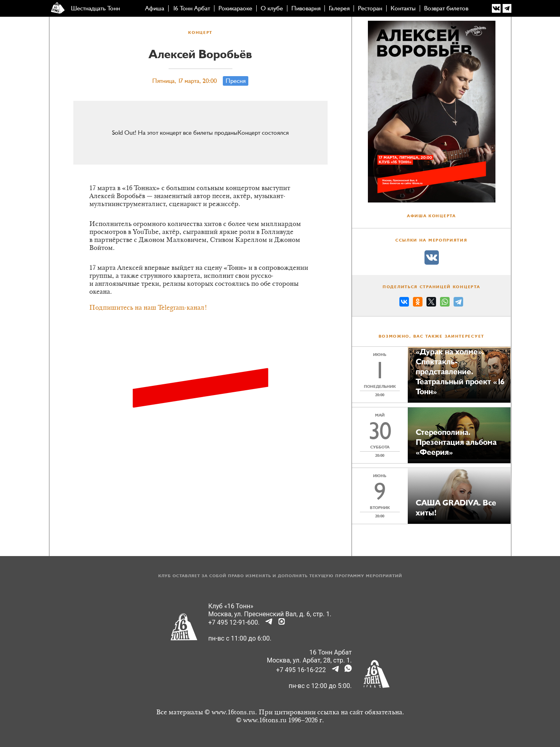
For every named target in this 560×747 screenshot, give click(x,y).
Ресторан (370, 8)
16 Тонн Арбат (191, 8)
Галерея (339, 8)
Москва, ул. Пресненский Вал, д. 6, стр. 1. (270, 614)
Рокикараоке (235, 8)
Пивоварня (306, 8)
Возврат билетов (446, 8)
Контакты (403, 8)
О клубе (272, 8)
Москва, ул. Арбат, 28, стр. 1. (309, 660)
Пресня (236, 81)
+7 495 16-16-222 (301, 670)
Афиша (155, 8)
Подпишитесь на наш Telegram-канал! (148, 308)
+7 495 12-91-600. (234, 622)
